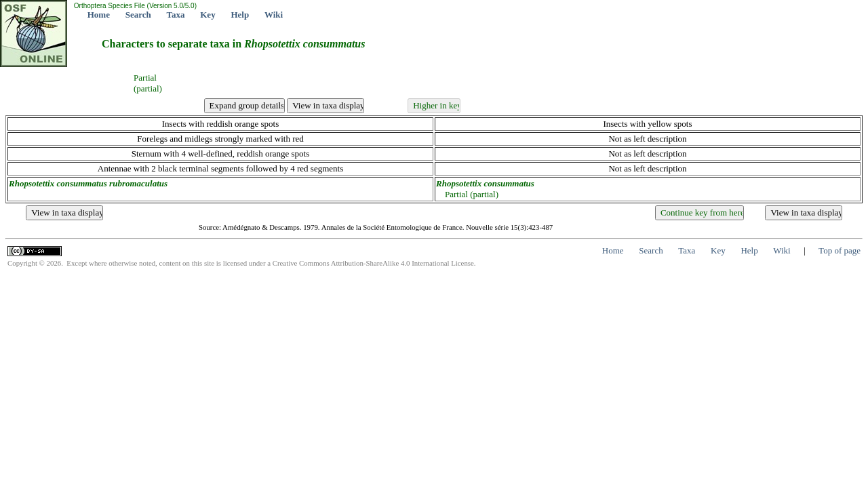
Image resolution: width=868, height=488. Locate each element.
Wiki (274, 15)
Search (138, 15)
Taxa (176, 15)
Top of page (840, 250)
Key (208, 15)
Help (240, 15)
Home (99, 15)
